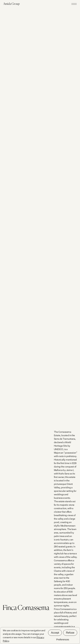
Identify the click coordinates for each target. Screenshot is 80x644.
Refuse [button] (70, 633)
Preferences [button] (63, 640)
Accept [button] (55, 633)
